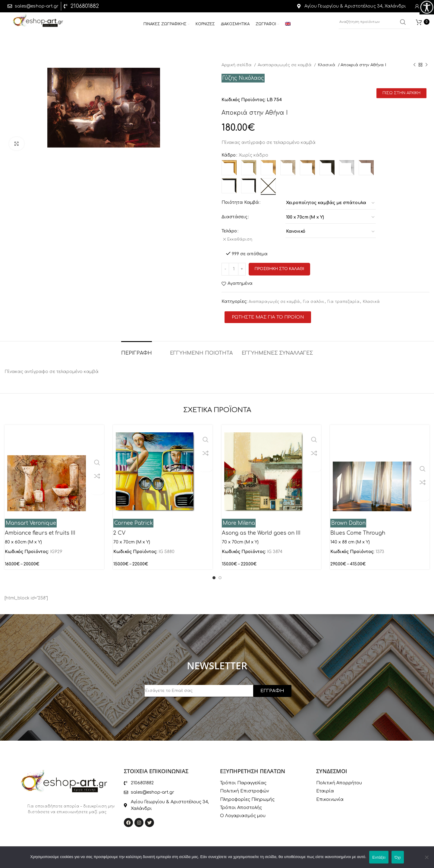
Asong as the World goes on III (261, 530)
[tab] (137, 347)
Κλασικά (327, 65)
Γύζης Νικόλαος (243, 78)
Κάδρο (229, 155)
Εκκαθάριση (242, 239)
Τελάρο (229, 231)
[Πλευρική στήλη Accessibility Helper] (427, 7)
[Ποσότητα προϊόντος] (234, 266)
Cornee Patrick (134, 520)
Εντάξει (379, 857)
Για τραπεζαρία (344, 299)
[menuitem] (288, 26)
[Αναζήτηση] (374, 24)
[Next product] (426, 65)
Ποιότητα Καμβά (240, 202)
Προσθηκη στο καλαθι (279, 266)
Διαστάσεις (234, 217)
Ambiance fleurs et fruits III (40, 530)
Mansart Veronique (31, 520)
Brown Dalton (348, 520)
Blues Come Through (358, 530)
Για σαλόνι (314, 299)
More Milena (239, 520)
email (150, 680)
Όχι (398, 857)
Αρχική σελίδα (237, 65)
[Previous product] (414, 65)
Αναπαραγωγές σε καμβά (285, 65)
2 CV (119, 530)
